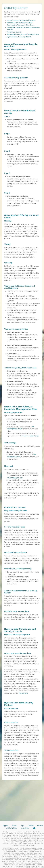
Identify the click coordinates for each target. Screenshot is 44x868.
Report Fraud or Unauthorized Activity (20, 23)
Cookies (31, 826)
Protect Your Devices (14, 32)
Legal (22, 826)
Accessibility (25, 828)
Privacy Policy (23, 693)
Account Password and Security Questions (21, 20)
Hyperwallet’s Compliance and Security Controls (23, 34)
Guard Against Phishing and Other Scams (21, 25)
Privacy (14, 826)
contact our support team (30, 436)
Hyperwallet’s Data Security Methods (19, 37)
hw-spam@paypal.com (15, 478)
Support (6, 826)
